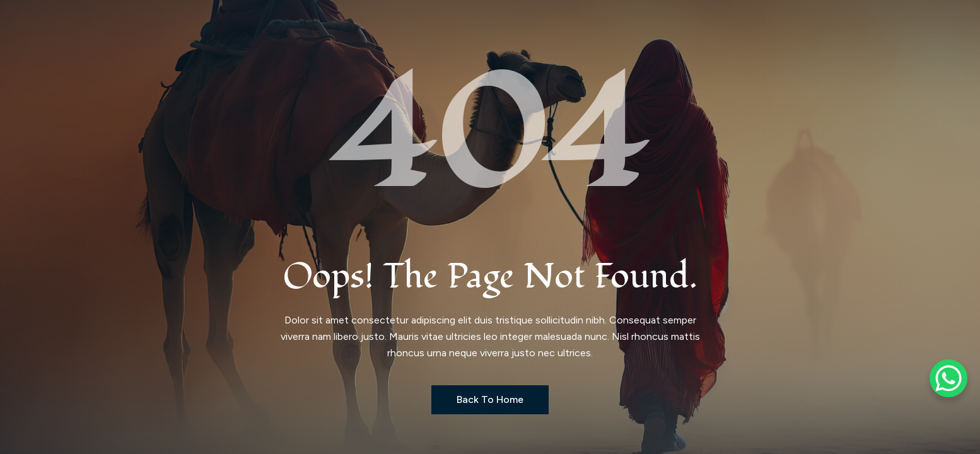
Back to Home (490, 399)
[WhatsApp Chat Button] (948, 378)
